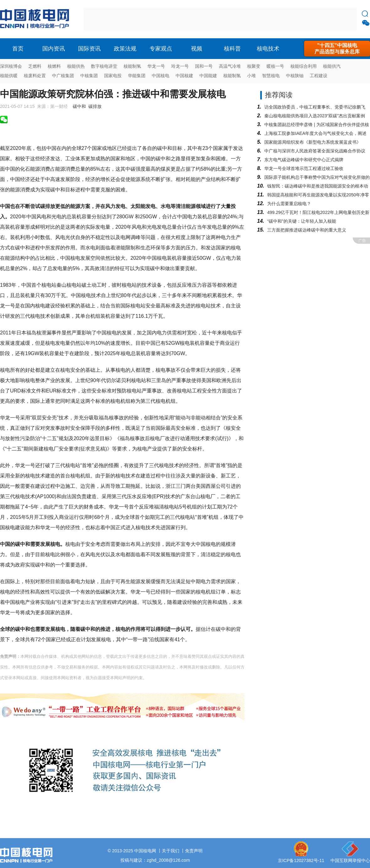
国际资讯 (89, 49)
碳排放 (95, 106)
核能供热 (76, 66)
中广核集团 (63, 76)
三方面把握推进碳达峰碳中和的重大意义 (307, 230)
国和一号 (204, 66)
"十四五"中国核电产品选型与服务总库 (337, 48)
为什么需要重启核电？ (289, 204)
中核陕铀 (295, 76)
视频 (197, 49)
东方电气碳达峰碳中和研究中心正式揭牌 (304, 160)
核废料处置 (35, 76)
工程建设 (319, 76)
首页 (18, 49)
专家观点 (161, 49)
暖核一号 (275, 66)
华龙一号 (156, 66)
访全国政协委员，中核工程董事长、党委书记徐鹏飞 (315, 107)
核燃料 (54, 66)
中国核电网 (145, 851)
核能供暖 (9, 76)
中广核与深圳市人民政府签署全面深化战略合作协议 (315, 151)
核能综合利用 (304, 66)
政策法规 (125, 49)
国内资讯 (54, 49)
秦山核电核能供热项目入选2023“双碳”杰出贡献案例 (314, 116)
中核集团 (89, 76)
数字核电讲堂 (104, 66)
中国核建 (184, 76)
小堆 (251, 76)
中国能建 (208, 76)
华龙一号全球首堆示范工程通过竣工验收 (304, 168)
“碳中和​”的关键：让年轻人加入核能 (301, 221)
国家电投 (113, 76)
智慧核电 (271, 76)
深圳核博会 (11, 66)
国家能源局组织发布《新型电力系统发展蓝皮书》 (313, 142)
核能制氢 (132, 66)
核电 (36, 19)
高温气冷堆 (230, 66)
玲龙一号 (180, 66)
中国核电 (161, 76)
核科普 (232, 49)
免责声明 (194, 851)
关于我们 (171, 851)
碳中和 (79, 106)
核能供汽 (332, 66)
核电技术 (268, 49)
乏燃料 (35, 66)
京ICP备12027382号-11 (301, 860)
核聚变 (254, 66)
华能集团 (137, 76)
